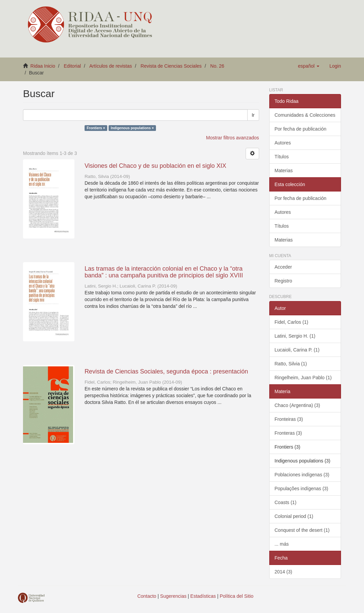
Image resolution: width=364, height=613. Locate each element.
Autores (283, 143)
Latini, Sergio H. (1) (295, 336)
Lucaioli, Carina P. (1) (297, 350)
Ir (253, 115)
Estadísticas (203, 596)
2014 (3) (283, 572)
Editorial (73, 66)
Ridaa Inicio (43, 66)
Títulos (282, 157)
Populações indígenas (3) (302, 489)
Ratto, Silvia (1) (291, 364)
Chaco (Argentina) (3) (298, 405)
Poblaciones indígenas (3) (302, 475)
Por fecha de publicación (301, 129)
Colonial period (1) (294, 516)
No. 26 (217, 66)
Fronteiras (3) (289, 419)
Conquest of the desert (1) (302, 530)
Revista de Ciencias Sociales (171, 66)
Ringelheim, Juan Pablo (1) (303, 378)
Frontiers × (96, 128)
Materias (284, 171)
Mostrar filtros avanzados (232, 138)
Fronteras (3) (288, 433)
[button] (309, 66)
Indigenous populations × (132, 128)
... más (282, 544)
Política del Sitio (237, 596)
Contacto (147, 596)
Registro (283, 281)
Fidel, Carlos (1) (292, 322)
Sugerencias (173, 596)
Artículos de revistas (111, 66)
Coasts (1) (286, 502)
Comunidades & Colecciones (305, 115)
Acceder (283, 267)
